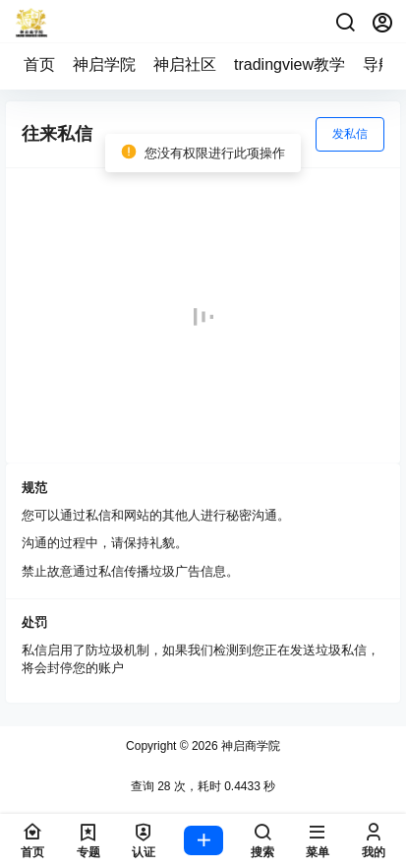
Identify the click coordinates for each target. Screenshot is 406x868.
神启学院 (104, 64)
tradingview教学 (290, 64)
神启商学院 (249, 746)
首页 (39, 64)
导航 (378, 64)
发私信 (350, 134)
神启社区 (185, 64)
